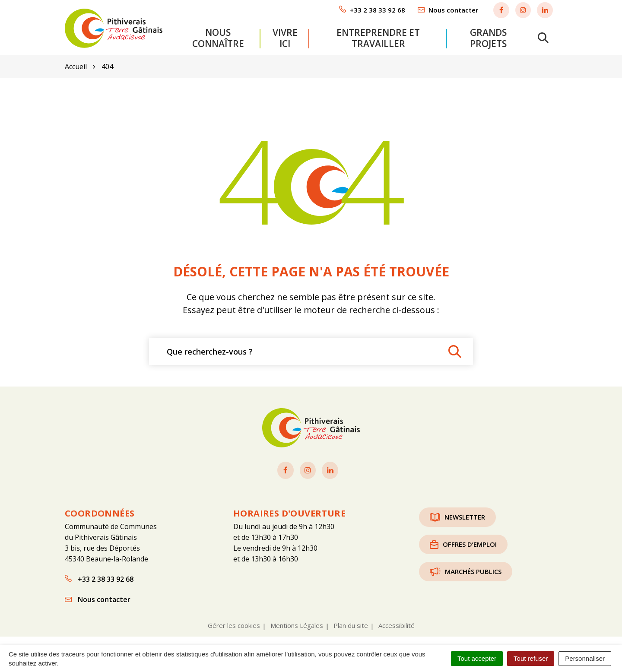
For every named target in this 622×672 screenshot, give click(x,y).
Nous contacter (98, 599)
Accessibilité (397, 625)
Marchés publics (466, 571)
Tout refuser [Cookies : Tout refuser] (531, 658)
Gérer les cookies (234, 625)
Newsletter (457, 517)
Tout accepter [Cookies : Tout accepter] (477, 658)
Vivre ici (285, 38)
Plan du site (351, 625)
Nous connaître (218, 38)
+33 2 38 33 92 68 (99, 579)
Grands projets (488, 38)
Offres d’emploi (463, 544)
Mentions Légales (297, 625)
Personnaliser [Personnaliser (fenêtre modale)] (585, 658)
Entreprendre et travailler (378, 38)
